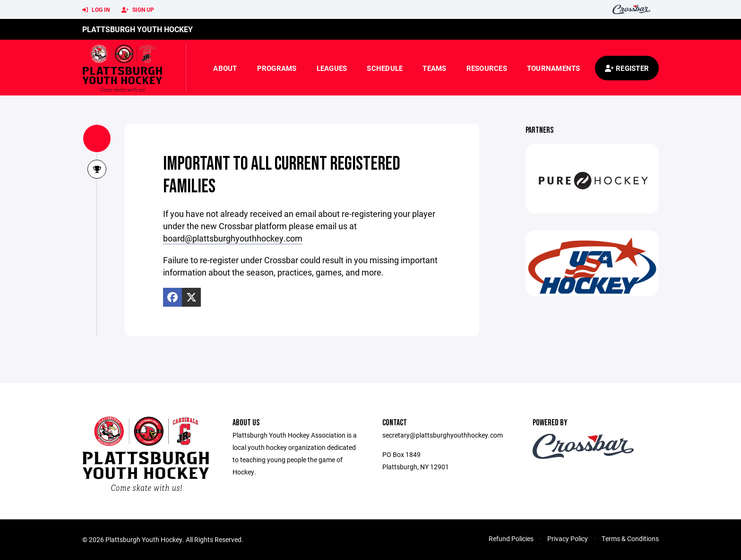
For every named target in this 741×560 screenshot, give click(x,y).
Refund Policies (511, 538)
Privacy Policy (568, 538)
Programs (277, 68)
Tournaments (554, 68)
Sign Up (138, 10)
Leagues (332, 68)
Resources (487, 68)
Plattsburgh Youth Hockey (138, 29)
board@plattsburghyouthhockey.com (233, 238)
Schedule (385, 68)
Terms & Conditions (630, 538)
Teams (434, 68)
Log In (96, 10)
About (225, 68)
